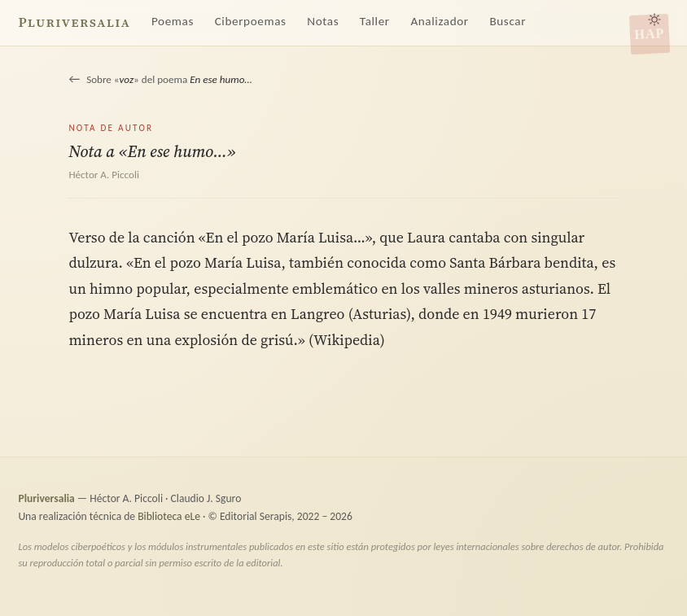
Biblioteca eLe (169, 516)
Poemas (173, 21)
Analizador (439, 21)
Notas (323, 21)
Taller (375, 21)
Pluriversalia (74, 22)
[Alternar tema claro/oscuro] (654, 20)
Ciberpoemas (251, 21)
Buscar (508, 21)
